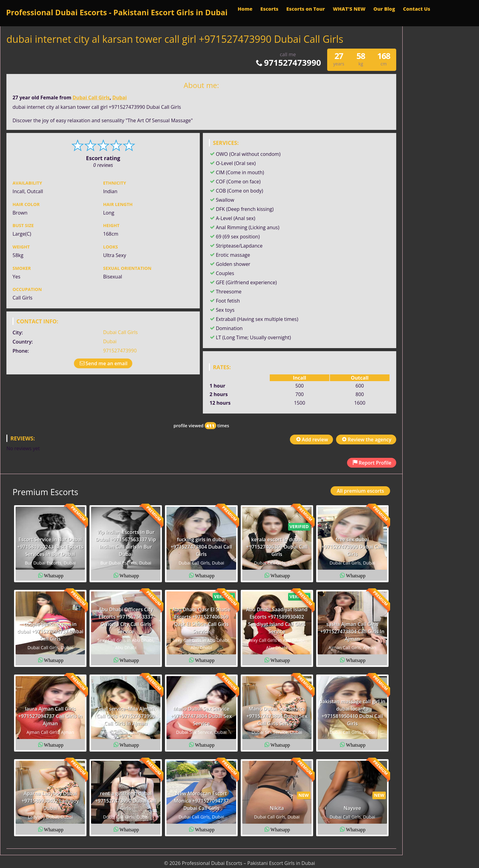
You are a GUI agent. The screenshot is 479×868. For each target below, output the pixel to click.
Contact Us (417, 9)
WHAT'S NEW (349, 9)
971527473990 (288, 63)
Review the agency (366, 440)
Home (245, 9)
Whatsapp (54, 575)
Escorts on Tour (305, 9)
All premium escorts (360, 491)
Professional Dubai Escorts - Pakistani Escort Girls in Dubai (117, 12)
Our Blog (384, 9)
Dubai (120, 97)
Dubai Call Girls (91, 97)
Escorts (269, 9)
